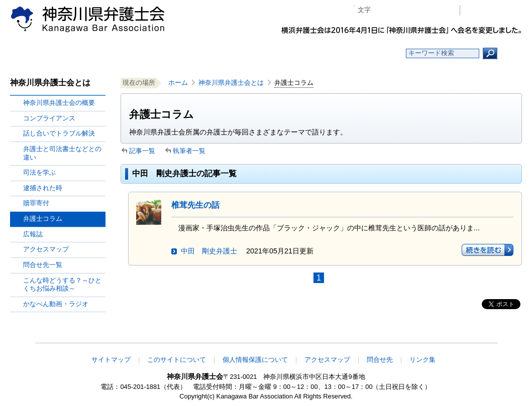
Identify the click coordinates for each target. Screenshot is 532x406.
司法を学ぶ (39, 172)
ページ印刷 (438, 10)
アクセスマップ (46, 249)
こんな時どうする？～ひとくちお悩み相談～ (62, 285)
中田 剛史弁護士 (209, 251)
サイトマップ (111, 360)
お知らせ (144, 53)
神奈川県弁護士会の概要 (59, 103)
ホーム (72, 53)
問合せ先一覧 (43, 265)
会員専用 (494, 10)
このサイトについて (177, 360)
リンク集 (422, 360)
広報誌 (33, 234)
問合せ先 (380, 360)
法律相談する (290, 53)
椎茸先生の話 (195, 205)
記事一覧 (142, 151)
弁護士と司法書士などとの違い (62, 153)
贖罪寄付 (36, 203)
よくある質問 (363, 53)
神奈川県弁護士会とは (231, 83)
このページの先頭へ (490, 336)
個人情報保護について (255, 360)
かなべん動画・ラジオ (56, 304)
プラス (413, 10)
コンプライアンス (49, 118)
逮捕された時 (43, 188)
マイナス (383, 10)
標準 (398, 10)
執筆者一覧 (189, 151)
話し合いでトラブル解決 (59, 133)
